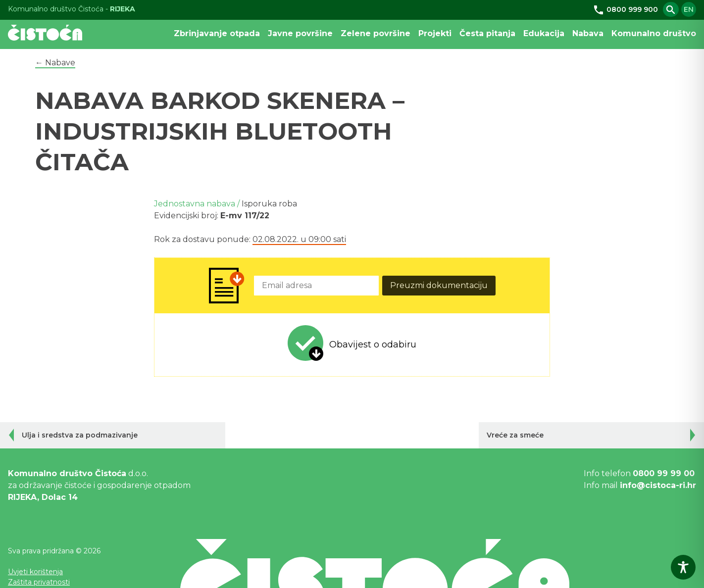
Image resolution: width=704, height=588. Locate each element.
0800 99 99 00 (664, 473)
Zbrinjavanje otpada (217, 33)
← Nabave (55, 63)
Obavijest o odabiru (373, 344)
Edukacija (544, 33)
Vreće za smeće (515, 435)
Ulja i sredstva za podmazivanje (80, 435)
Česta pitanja (487, 33)
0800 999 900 (625, 9)
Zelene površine (376, 33)
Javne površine (300, 33)
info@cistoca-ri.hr (658, 485)
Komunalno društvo (654, 33)
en (689, 9)
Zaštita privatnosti (39, 582)
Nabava (588, 33)
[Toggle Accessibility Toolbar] (683, 567)
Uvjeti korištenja (35, 572)
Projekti (435, 33)
